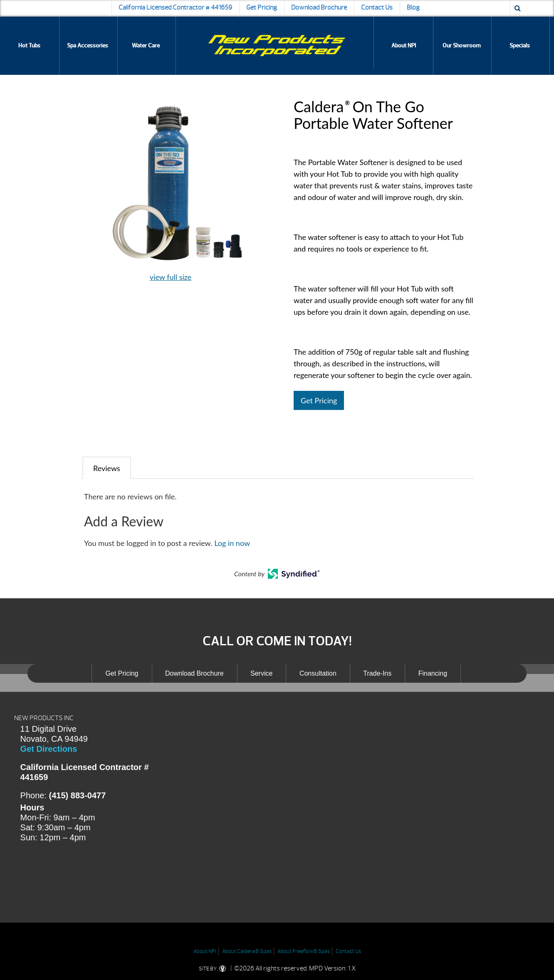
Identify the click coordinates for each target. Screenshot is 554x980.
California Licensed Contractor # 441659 (175, 7)
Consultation (318, 673)
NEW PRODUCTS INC (44, 718)
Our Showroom (462, 46)
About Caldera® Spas (247, 951)
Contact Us (377, 7)
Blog (413, 7)
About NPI (404, 46)
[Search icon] (518, 8)
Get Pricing (262, 7)
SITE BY (214, 969)
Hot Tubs (29, 46)
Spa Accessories (88, 46)
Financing (433, 673)
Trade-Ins (377, 673)
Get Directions (49, 749)
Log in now (232, 543)
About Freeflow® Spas (304, 951)
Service (261, 673)
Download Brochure (319, 7)
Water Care (146, 46)
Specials (520, 46)
